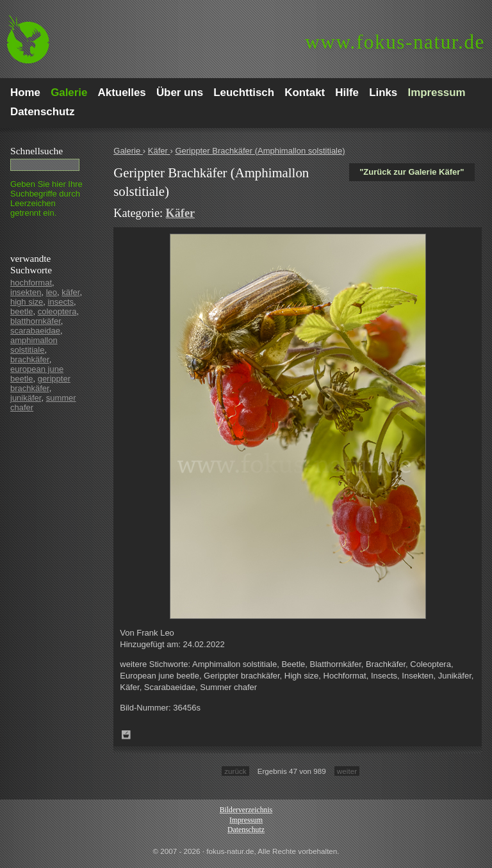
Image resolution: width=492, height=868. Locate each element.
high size (27, 302)
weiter (347, 771)
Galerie (128, 151)
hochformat (31, 283)
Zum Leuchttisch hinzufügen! (126, 735)
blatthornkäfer (36, 321)
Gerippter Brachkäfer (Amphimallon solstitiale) (260, 151)
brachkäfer (30, 359)
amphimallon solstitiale (34, 345)
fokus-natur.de (395, 42)
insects (61, 302)
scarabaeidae (35, 331)
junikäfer (26, 398)
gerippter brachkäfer (40, 383)
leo (52, 292)
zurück (235, 771)
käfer (70, 292)
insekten (26, 292)
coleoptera (57, 311)
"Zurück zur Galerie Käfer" (412, 172)
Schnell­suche (37, 151)
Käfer (159, 151)
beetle (21, 311)
